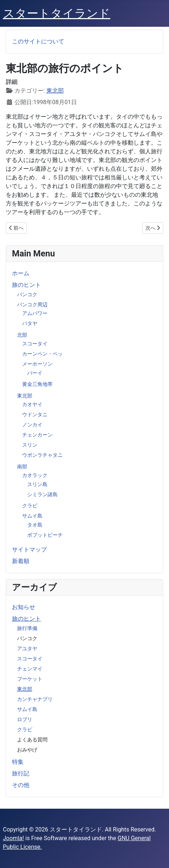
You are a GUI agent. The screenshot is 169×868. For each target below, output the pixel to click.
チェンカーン (37, 435)
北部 (22, 335)
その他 (21, 785)
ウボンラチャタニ (42, 455)
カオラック (35, 475)
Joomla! (13, 838)
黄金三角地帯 (37, 384)
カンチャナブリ (35, 699)
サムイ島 (32, 516)
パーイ (35, 373)
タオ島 (35, 525)
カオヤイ (32, 404)
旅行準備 (27, 628)
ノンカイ (32, 425)
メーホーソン (37, 364)
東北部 (25, 396)
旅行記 (21, 773)
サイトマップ (29, 550)
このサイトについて (38, 41)
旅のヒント (26, 285)
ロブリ (25, 719)
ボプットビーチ (45, 535)
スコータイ (35, 344)
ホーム (21, 273)
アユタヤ (27, 648)
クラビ (30, 506)
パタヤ (30, 323)
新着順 (21, 561)
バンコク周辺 (32, 305)
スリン (30, 445)
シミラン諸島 (42, 494)
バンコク (27, 294)
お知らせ (24, 607)
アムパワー (35, 313)
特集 (18, 762)
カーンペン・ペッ (42, 354)
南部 (22, 467)
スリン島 (37, 484)
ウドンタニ (35, 414)
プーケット (30, 679)
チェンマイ (30, 669)
